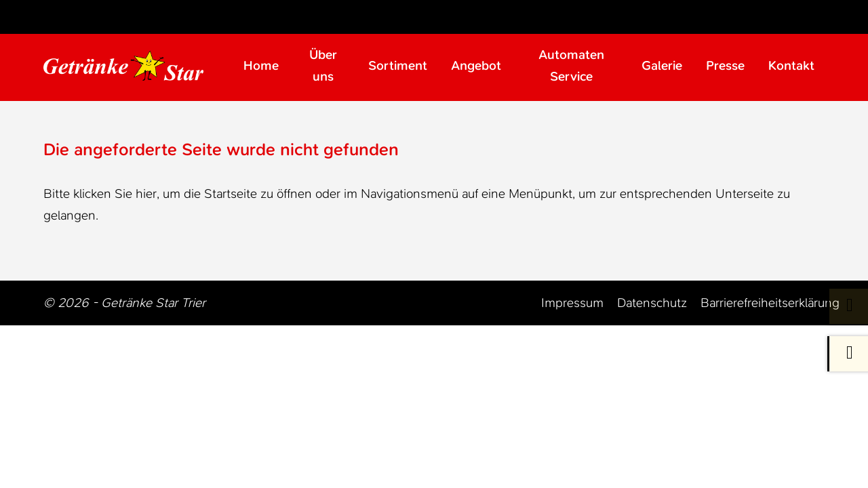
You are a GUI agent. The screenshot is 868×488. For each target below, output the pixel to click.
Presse (725, 65)
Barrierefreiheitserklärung (770, 303)
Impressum (572, 303)
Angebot (476, 65)
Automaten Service (571, 65)
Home (261, 65)
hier (146, 194)
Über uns (323, 65)
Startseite (231, 194)
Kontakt (791, 65)
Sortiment (398, 65)
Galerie (662, 65)
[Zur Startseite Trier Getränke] (137, 65)
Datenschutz (652, 303)
